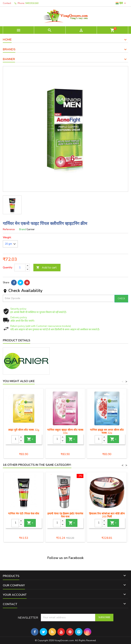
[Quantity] (20, 268)
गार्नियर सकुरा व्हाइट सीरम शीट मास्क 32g (65, 431)
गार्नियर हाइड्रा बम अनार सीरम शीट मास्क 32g (107, 431)
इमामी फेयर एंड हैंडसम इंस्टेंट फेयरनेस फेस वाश (65, 515)
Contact (7, 3)
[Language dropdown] (121, 3)
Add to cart (46, 268)
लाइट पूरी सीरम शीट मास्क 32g (24, 430)
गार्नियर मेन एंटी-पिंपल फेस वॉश (24, 514)
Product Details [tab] (16, 340)
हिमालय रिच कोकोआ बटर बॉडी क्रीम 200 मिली (107, 515)
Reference (9, 229)
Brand (22, 229)
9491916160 (32, 3)
